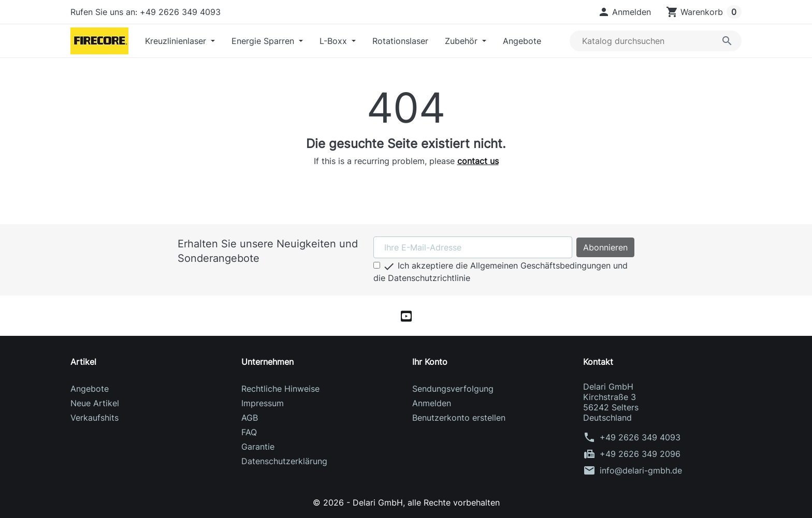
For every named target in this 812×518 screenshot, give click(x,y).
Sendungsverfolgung (453, 389)
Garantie (258, 447)
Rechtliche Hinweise (280, 389)
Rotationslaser (400, 41)
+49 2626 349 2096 (640, 454)
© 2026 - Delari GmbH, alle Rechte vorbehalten (406, 502)
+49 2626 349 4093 (640, 437)
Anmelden (432, 403)
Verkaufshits (95, 418)
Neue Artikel (95, 403)
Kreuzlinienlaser (177, 41)
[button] (624, 12)
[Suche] (656, 41)
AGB (250, 418)
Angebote (522, 41)
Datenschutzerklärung (284, 461)
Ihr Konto (430, 362)
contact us (478, 161)
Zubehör (462, 41)
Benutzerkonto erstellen (459, 418)
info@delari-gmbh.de (641, 470)
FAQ (249, 432)
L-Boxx (335, 41)
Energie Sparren (264, 41)
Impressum (263, 403)
